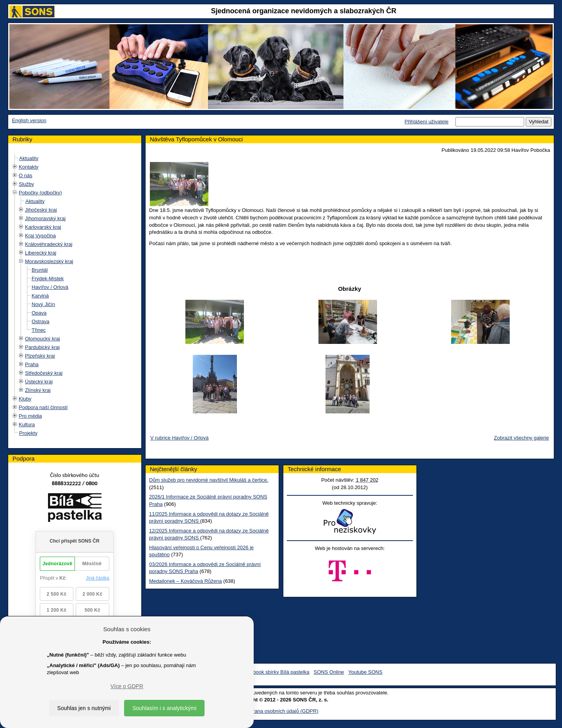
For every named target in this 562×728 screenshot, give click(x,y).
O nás (26, 175)
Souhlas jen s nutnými (84, 708)
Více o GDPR (127, 686)
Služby (26, 184)
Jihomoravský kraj (45, 218)
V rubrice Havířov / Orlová (180, 438)
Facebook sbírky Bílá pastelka (275, 672)
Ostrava (41, 321)
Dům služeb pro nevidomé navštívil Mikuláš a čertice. (209, 480)
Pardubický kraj (42, 347)
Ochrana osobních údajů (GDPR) (281, 711)
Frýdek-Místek (48, 279)
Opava (39, 313)
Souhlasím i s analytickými (164, 708)
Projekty (28, 433)
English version (29, 120)
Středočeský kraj (44, 373)
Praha (32, 364)
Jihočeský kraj (41, 210)
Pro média (30, 416)
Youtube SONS (365, 672)
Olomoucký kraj (43, 339)
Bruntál (40, 270)
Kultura (27, 425)
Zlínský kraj (38, 390)
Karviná (40, 296)
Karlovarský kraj (43, 227)
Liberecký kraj (41, 253)
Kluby (25, 399)
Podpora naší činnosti (43, 407)
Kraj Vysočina (40, 236)
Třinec (39, 330)
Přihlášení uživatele (426, 122)
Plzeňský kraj (40, 356)
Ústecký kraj (39, 382)
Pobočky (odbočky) (40, 193)
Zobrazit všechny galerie (522, 438)
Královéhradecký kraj (49, 244)
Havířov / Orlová (50, 287)
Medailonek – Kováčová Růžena (185, 581)
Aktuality (29, 158)
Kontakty (29, 167)
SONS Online (329, 672)
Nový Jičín (43, 304)
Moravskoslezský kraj (49, 261)
